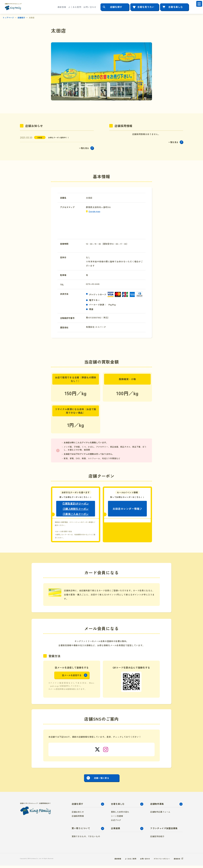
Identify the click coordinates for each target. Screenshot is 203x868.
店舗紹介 (21, 18)
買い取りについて (81, 831)
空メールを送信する (72, 677)
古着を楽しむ (176, 7)
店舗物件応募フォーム (160, 814)
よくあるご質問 (124, 861)
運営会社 (176, 861)
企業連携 (116, 831)
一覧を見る (83, 149)
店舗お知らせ (78, 814)
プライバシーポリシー (159, 861)
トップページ (8, 18)
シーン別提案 (117, 818)
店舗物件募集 (157, 806)
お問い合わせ (90, 7)
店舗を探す (116, 7)
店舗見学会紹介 (157, 839)
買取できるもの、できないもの (86, 839)
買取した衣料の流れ (120, 814)
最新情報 (62, 7)
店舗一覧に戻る (101, 779)
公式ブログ (116, 822)
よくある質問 (75, 7)
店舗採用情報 (78, 818)
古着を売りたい (146, 7)
